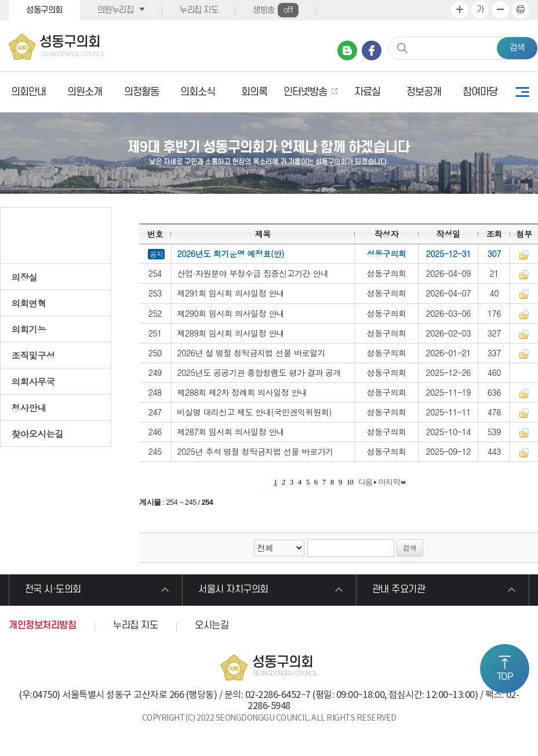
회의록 (254, 92)
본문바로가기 (0, 0)
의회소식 (198, 92)
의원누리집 (116, 10)
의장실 (25, 277)
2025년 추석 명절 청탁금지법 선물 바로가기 (255, 451)
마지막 (390, 482)
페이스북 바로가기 (372, 50)
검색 (517, 48)
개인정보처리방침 (42, 625)
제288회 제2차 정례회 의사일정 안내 (242, 392)
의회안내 (28, 92)
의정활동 (141, 92)
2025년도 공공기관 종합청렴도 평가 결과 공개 (259, 372)
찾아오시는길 (38, 433)
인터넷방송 (305, 92)
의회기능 (29, 329)
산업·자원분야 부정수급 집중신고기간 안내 (253, 273)
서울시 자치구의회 (233, 590)
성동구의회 (44, 10)
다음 (366, 482)
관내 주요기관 (399, 590)
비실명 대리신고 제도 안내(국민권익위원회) (255, 412)
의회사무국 (33, 381)
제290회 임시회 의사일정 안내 (231, 313)
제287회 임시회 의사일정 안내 (231, 432)
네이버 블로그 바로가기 (347, 50)
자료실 (367, 92)
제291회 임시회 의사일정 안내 (231, 293)
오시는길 (212, 625)
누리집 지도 (199, 10)
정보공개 (424, 92)
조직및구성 (33, 355)
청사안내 (29, 407)
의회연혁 (29, 303)
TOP (505, 677)
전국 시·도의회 (53, 590)
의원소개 (85, 92)
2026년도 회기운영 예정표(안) (231, 254)
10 (350, 482)
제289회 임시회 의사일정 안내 (231, 333)
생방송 (276, 10)
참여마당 (480, 92)
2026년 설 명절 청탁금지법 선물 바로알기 (252, 353)
